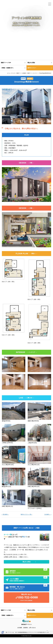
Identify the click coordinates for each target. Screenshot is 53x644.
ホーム (9, 73)
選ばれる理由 (31, 63)
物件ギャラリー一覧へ (26, 514)
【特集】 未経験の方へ (7, 68)
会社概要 (20, 628)
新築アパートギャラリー (33, 73)
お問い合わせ (32, 628)
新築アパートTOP (6, 63)
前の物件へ (6, 514)
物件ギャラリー (32, 68)
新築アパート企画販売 (21, 73)
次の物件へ (47, 514)
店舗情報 (25, 628)
